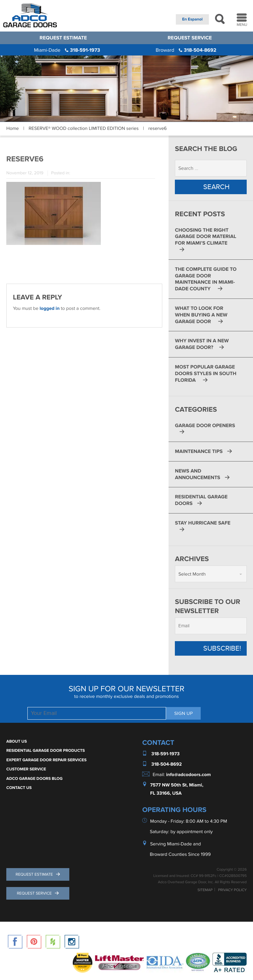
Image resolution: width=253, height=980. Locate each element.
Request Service (190, 38)
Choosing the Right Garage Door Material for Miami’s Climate (205, 237)
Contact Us (19, 788)
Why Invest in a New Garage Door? (202, 344)
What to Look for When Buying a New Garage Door (201, 315)
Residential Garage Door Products (46, 751)
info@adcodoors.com (188, 775)
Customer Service (26, 769)
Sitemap (205, 890)
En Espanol (192, 19)
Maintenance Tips (199, 451)
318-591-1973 (67, 50)
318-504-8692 (186, 50)
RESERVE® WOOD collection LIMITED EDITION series (84, 129)
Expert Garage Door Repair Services (46, 760)
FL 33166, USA (166, 793)
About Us (17, 741)
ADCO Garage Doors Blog (34, 779)
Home (13, 129)
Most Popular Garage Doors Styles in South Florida (206, 374)
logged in (50, 308)
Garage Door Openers (205, 426)
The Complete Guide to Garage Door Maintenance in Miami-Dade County (206, 279)
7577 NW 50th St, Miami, (177, 785)
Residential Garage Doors (201, 500)
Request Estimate (63, 38)
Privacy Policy (232, 890)
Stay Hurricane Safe (203, 523)
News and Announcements (198, 474)
